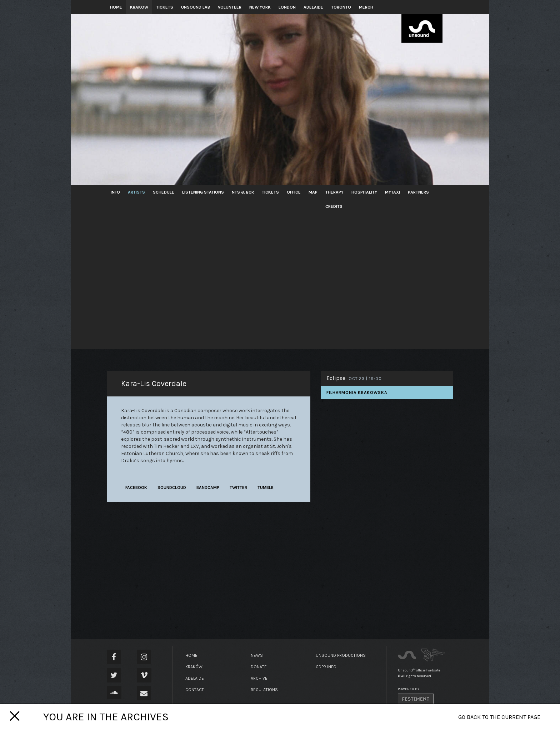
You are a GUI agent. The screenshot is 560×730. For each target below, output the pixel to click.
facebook (136, 487)
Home (116, 7)
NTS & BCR (243, 192)
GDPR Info (326, 667)
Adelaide (313, 7)
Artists (136, 192)
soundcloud (172, 487)
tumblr (266, 487)
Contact (195, 690)
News (257, 655)
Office (294, 192)
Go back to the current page (499, 717)
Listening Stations (203, 192)
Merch (366, 7)
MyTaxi (392, 192)
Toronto (341, 7)
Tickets (165, 7)
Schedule (164, 192)
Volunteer (230, 7)
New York (260, 7)
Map (313, 192)
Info (115, 192)
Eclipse (336, 378)
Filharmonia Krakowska (357, 392)
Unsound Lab (196, 7)
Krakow (139, 7)
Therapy (334, 192)
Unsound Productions (341, 655)
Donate (259, 667)
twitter (238, 487)
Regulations (264, 690)
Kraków (194, 667)
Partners (418, 192)
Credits (334, 206)
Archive (259, 678)
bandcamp (208, 487)
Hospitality (364, 192)
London (287, 7)
